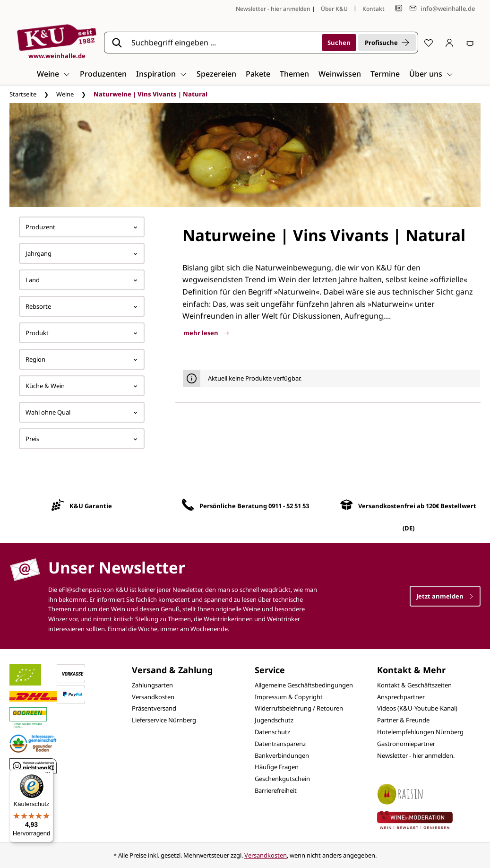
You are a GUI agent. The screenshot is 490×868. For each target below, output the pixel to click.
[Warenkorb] (470, 43)
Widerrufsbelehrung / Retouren (299, 708)
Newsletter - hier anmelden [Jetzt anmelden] (273, 9)
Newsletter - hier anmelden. (416, 755)
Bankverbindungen (282, 755)
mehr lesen (206, 333)
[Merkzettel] (429, 43)
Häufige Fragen (277, 767)
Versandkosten (153, 697)
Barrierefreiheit (276, 790)
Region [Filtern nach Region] (82, 359)
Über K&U (334, 9)
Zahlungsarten (152, 685)
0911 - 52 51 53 (289, 506)
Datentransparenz (280, 744)
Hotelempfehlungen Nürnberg (420, 732)
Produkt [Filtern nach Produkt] (82, 333)
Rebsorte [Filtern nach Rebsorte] (82, 306)
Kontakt (374, 9)
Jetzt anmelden (445, 596)
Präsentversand (154, 708)
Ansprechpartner (401, 697)
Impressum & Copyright (289, 697)
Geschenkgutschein (282, 779)
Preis (82, 439)
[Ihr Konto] (449, 43)
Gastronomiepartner (406, 744)
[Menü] (48, 775)
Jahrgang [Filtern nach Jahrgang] (82, 253)
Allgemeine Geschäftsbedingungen (304, 685)
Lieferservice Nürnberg (164, 720)
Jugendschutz (274, 720)
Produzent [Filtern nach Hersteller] (82, 227)
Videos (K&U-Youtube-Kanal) (417, 708)
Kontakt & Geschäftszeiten (414, 685)
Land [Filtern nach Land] (82, 280)
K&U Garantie (91, 506)
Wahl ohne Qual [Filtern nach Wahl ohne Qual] (82, 412)
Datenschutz (272, 732)
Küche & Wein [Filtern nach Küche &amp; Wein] (82, 386)
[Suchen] (339, 43)
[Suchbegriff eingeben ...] (223, 43)
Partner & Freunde (403, 720)
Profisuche (387, 43)
